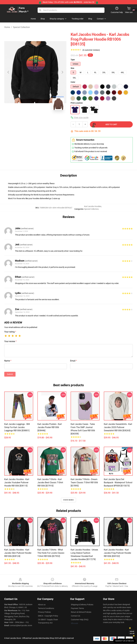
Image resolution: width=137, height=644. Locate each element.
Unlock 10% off (132, 632)
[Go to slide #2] (35, 118)
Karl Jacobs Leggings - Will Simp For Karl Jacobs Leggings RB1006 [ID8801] (17, 427)
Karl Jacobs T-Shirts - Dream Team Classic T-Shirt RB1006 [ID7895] (84, 482)
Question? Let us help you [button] (125, 641)
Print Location (77, 103)
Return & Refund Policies (81, 612)
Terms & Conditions (46, 608)
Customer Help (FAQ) (80, 620)
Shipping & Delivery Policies (82, 605)
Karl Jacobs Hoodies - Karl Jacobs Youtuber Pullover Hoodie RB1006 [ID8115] (17, 482)
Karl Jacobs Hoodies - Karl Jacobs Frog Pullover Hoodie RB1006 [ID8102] (117, 553)
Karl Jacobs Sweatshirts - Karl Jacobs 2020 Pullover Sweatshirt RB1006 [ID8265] (118, 427)
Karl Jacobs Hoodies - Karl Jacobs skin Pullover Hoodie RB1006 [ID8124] (18, 553)
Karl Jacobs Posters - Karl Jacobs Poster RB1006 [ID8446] (50, 427)
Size (72, 68)
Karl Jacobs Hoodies (93, 206)
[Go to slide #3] (49, 118)
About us (42, 605)
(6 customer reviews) (91, 50)
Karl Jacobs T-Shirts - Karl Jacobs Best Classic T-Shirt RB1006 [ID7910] (50, 482)
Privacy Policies (44, 612)
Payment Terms (77, 608)
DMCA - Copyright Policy (48, 616)
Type (73, 60)
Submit (10, 374)
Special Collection (21, 27)
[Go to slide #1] (21, 118)
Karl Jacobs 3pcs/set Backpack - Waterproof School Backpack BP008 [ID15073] (118, 482)
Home (7, 27)
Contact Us (76, 616)
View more (68, 500)
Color (73, 82)
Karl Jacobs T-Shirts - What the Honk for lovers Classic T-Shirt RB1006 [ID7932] (51, 553)
